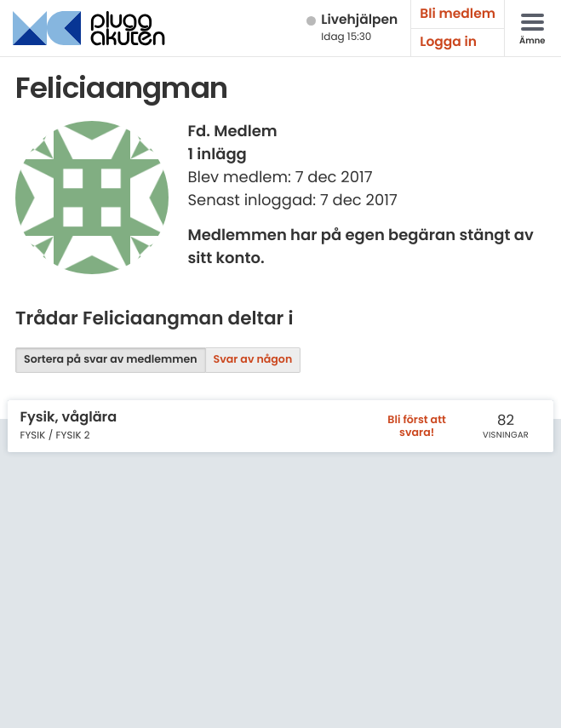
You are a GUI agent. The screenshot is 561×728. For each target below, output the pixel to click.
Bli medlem (458, 14)
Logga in (448, 42)
